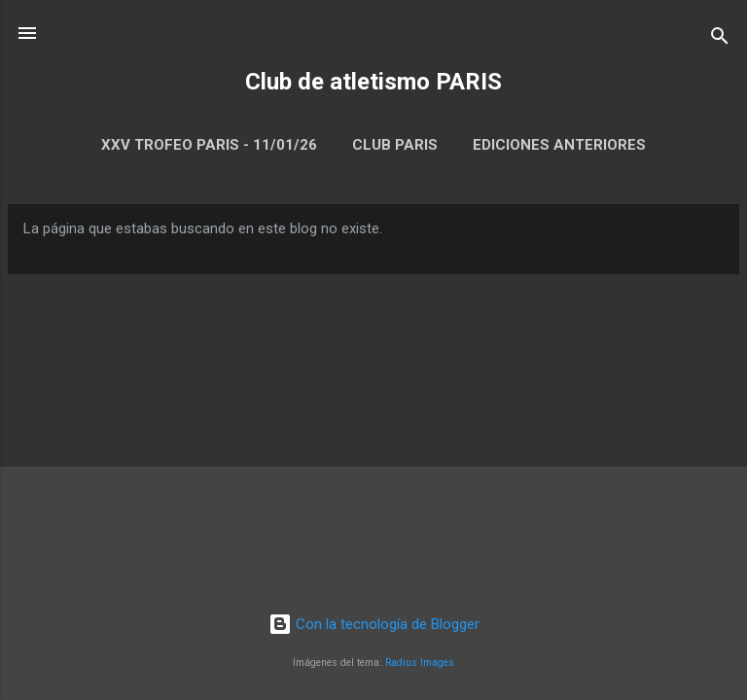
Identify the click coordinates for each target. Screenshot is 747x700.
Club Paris (395, 145)
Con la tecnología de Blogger (374, 624)
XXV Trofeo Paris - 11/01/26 (209, 145)
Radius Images (420, 663)
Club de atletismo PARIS (373, 82)
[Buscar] (720, 39)
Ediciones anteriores (559, 145)
